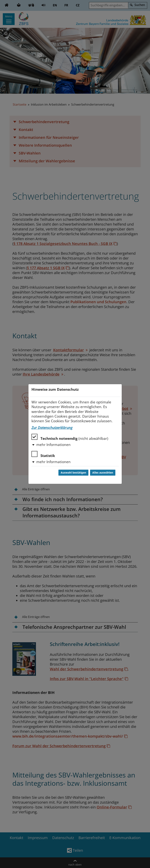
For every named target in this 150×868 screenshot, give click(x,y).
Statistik (43, 454)
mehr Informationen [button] (53, 445)
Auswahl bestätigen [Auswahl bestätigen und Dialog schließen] (73, 473)
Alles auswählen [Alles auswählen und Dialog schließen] (103, 473)
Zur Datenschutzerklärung (52, 428)
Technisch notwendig (70, 437)
